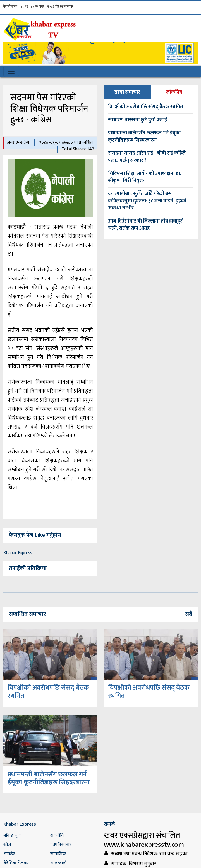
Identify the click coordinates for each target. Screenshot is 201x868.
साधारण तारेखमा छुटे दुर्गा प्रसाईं (137, 120)
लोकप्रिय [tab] (174, 92)
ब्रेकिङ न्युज (12, 835)
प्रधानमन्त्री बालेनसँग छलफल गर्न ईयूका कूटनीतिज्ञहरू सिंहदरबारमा (144, 137)
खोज (7, 845)
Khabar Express (18, 553)
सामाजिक (58, 854)
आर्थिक (9, 854)
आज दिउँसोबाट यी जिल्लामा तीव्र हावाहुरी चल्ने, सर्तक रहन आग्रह (146, 225)
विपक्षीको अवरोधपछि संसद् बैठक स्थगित (146, 107)
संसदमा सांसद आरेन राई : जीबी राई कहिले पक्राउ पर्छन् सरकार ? (147, 157)
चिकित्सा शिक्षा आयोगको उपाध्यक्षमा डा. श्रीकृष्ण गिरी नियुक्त (145, 177)
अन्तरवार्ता (58, 863)
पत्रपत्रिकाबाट (61, 845)
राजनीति (57, 835)
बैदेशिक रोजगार (16, 863)
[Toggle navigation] (11, 71)
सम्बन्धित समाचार (27, 614)
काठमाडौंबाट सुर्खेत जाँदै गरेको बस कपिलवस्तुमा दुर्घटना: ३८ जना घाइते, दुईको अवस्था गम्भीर (147, 201)
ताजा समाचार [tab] (127, 92)
